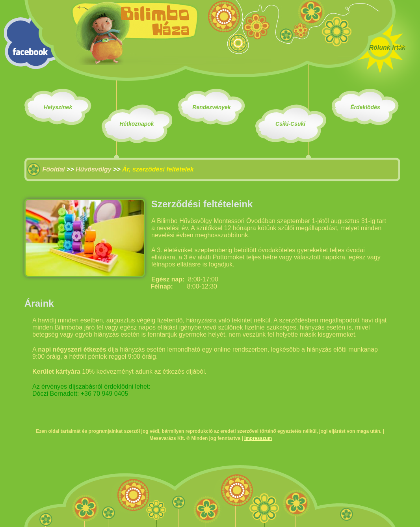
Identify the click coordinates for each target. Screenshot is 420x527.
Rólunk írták (387, 47)
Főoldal (53, 169)
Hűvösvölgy (94, 169)
